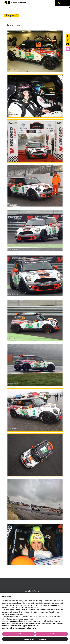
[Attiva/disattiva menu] (65, 3)
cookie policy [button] (33, 608)
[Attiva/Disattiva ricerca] (59, 3)
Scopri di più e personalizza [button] (35, 639)
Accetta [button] (52, 634)
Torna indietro (14, 25)
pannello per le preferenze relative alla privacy (19, 628)
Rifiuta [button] (18, 634)
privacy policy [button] (30, 603)
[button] (67, 596)
